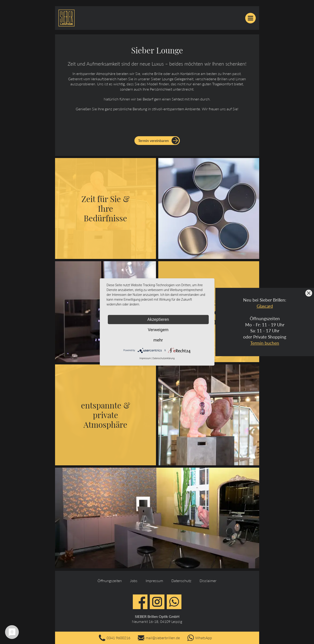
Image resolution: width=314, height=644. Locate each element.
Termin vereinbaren (153, 140)
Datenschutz (181, 581)
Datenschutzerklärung (164, 358)
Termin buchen (265, 343)
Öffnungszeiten (110, 581)
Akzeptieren (158, 319)
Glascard (265, 306)
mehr (158, 340)
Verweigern (158, 330)
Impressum (154, 581)
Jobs (134, 581)
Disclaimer (208, 581)
